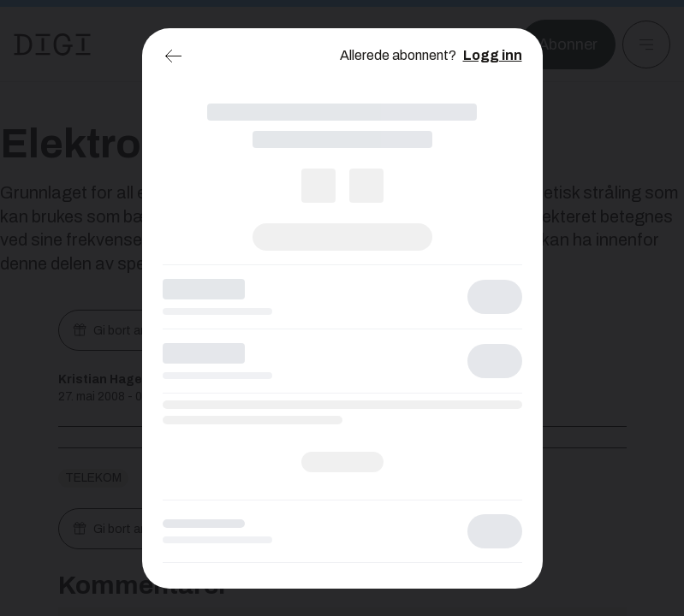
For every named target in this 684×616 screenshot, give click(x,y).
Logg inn (493, 55)
